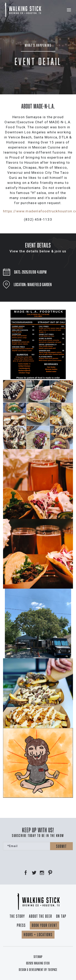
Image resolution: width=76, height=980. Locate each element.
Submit (61, 846)
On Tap (61, 916)
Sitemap (38, 957)
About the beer (41, 916)
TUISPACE (53, 970)
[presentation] (34, 858)
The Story (17, 916)
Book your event (44, 925)
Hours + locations (38, 935)
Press (21, 925)
